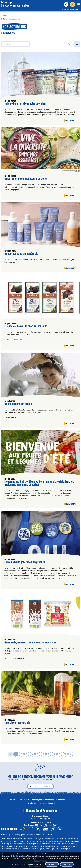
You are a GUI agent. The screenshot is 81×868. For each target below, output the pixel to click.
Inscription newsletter (40, 786)
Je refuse (52, 864)
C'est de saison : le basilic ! (19, 404)
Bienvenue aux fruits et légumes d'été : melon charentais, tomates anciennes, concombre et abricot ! (39, 483)
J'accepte (67, 864)
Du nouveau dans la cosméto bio (21, 254)
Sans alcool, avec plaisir (17, 723)
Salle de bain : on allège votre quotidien (25, 104)
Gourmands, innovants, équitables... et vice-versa (30, 642)
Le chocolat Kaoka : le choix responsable (26, 326)
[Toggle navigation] (79, 5)
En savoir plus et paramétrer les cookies (26, 864)
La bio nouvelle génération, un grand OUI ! (26, 562)
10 (65, 754)
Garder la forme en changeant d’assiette (26, 179)
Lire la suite (71, 120)
